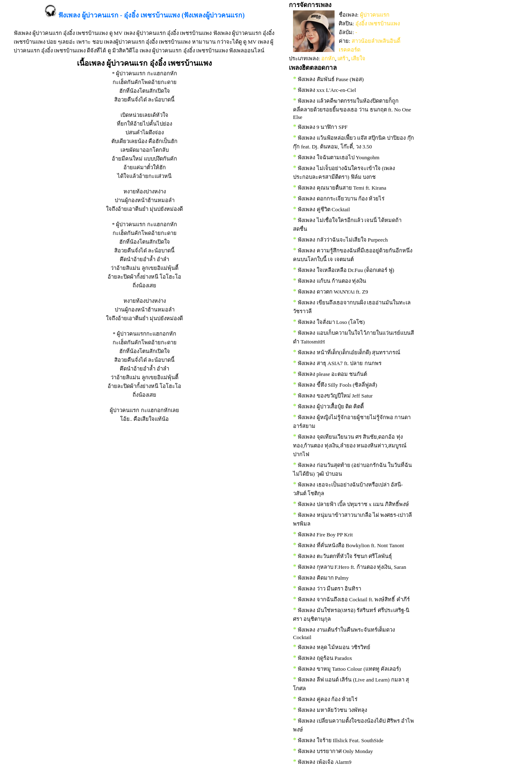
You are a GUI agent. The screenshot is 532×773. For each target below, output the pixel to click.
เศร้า (343, 58)
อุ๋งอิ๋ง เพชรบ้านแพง (378, 23)
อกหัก (328, 58)
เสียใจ (358, 58)
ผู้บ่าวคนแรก (375, 15)
